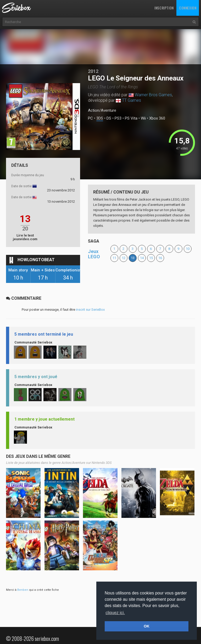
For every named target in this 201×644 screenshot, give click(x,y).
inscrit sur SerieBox (90, 310)
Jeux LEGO (94, 254)
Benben (23, 590)
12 (124, 258)
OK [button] (147, 626)
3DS (100, 118)
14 (142, 258)
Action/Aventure (102, 110)
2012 (93, 71)
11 (114, 258)
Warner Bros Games (153, 95)
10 (188, 249)
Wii (143, 118)
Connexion (188, 8)
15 (151, 258)
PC (90, 118)
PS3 (118, 118)
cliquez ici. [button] (115, 613)
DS (109, 118)
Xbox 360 (157, 118)
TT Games (132, 100)
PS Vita (131, 118)
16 (160, 258)
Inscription (164, 8)
